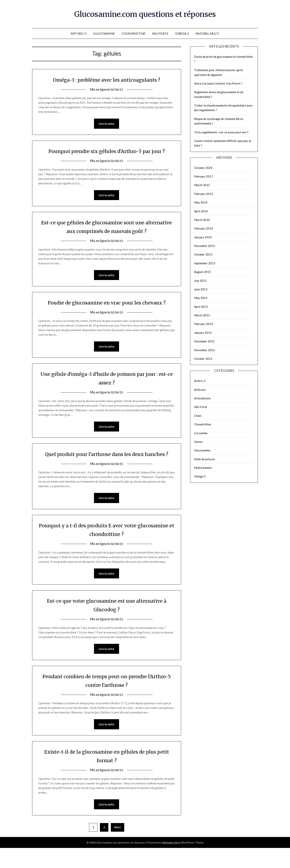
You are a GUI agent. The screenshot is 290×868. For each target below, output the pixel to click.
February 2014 (204, 228)
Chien (198, 416)
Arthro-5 (79, 33)
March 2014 (202, 220)
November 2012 (204, 350)
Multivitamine (203, 468)
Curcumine (201, 433)
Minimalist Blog (171, 863)
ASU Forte (160, 33)
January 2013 (203, 333)
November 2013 (204, 246)
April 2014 (201, 211)
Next (118, 847)
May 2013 (201, 298)
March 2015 (202, 185)
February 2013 (204, 324)
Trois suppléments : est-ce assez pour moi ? (221, 132)
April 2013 (201, 307)
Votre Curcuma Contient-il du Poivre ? (218, 83)
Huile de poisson (205, 459)
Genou (198, 442)
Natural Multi (207, 33)
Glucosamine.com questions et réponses (145, 14)
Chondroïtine (134, 33)
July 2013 (200, 281)
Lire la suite (107, 124)
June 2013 (201, 289)
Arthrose (200, 390)
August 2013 (202, 272)
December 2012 (204, 341)
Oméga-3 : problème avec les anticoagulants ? (107, 80)
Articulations (202, 398)
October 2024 (203, 168)
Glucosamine (104, 33)
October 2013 (203, 254)
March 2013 (202, 315)
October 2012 (203, 359)
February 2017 (204, 176)
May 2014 (201, 202)
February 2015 (204, 194)
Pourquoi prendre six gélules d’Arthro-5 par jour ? (107, 151)
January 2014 (203, 237)
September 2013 (205, 263)
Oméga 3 (182, 33)
